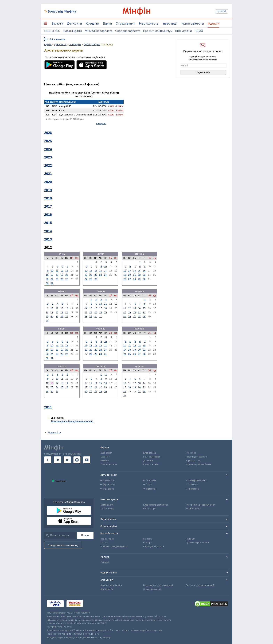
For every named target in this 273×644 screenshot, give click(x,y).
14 (91, 271)
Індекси (213, 23)
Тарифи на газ (193, 461)
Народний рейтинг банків (198, 464)
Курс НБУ (105, 457)
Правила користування (197, 543)
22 (96, 275)
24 (52, 279)
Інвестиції (170, 23)
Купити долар (107, 509)
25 (57, 279)
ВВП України (183, 31)
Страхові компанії (152, 589)
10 (52, 271)
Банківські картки (152, 457)
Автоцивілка (107, 589)
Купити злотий (193, 509)
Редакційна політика (154, 546)
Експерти (148, 543)
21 (91, 275)
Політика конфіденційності (114, 546)
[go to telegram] (57, 460)
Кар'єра (104, 543)
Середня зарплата (128, 31)
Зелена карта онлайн (111, 585)
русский (222, 11)
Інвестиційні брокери (196, 457)
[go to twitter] (67, 460)
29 (96, 279)
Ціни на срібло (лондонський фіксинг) (72, 421)
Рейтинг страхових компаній (200, 585)
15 (96, 271)
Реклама (105, 562)
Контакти (148, 539)
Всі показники (57, 39)
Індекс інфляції (72, 31)
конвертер (101, 123)
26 (62, 279)
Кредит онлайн (151, 464)
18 (57, 275)
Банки (107, 23)
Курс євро (191, 453)
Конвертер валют (109, 464)
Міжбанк (105, 461)
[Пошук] (85, 535)
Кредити (92, 23)
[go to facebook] (48, 460)
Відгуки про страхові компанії (158, 585)
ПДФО (199, 31)
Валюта (57, 23)
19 (62, 275)
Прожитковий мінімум (158, 31)
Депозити (74, 23)
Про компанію (107, 539)
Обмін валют (107, 505)
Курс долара (150, 453)
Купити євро (149, 509)
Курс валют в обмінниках (156, 505)
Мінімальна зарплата (99, 31)
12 (62, 271)
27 (67, 279)
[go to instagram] (77, 460)
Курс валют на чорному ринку (201, 505)
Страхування (125, 23)
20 (67, 275)
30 (47, 283)
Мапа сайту (54, 433)
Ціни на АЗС (52, 31)
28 (91, 279)
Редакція (190, 539)
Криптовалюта (192, 23)
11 (57, 271)
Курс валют (106, 453)
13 (67, 271)
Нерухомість (149, 23)
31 (52, 283)
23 (47, 279)
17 (52, 275)
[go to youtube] (87, 460)
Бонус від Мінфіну (62, 11)
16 (47, 275)
